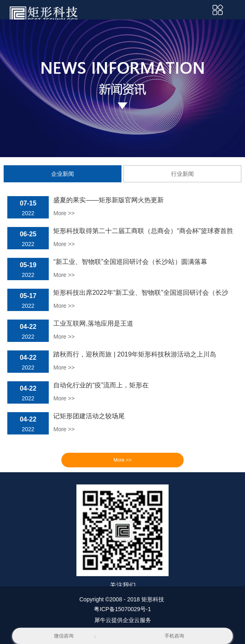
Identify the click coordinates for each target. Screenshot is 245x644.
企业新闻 (63, 174)
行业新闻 (182, 174)
